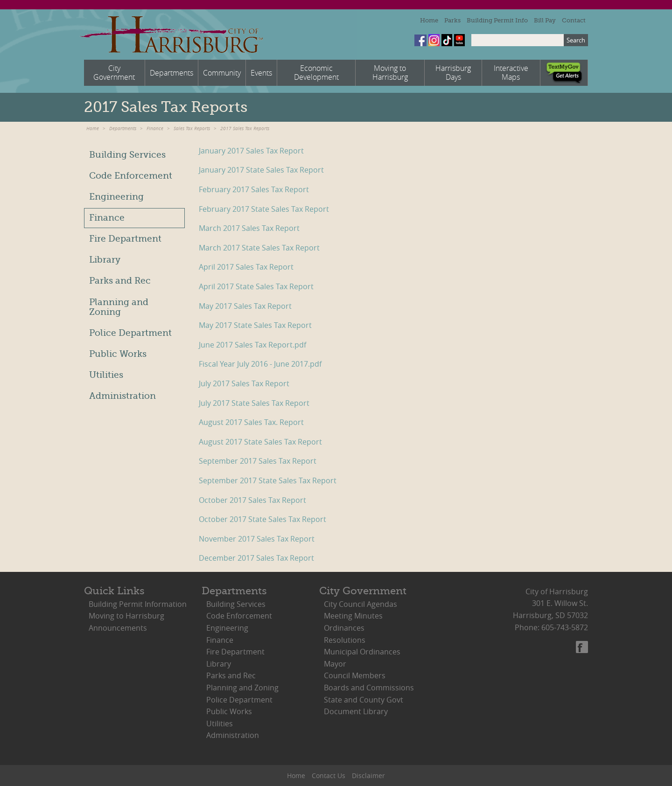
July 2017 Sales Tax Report (244, 383)
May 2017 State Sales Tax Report (255, 325)
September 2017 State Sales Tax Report (268, 480)
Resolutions (345, 640)
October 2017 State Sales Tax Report (262, 519)
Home (429, 20)
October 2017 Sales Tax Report (252, 500)
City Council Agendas (360, 604)
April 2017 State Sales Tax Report (256, 286)
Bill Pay (545, 20)
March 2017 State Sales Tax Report (259, 248)
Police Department (130, 333)
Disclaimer (368, 776)
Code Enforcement (131, 176)
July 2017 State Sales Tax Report (254, 403)
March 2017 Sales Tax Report (249, 228)
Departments (123, 129)
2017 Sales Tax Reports (245, 129)
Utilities (106, 375)
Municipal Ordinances (362, 652)
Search (576, 40)
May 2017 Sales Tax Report (245, 306)
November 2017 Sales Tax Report (257, 539)
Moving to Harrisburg (126, 616)
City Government (363, 591)
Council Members (355, 675)
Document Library (356, 711)
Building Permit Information (138, 604)
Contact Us (329, 776)
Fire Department (125, 239)
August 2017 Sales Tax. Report (251, 422)
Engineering (116, 197)
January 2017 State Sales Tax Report (261, 170)
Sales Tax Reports (192, 129)
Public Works (118, 354)
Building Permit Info (497, 20)
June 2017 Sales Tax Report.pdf (252, 345)
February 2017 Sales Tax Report (254, 189)
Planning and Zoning (119, 307)
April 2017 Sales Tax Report (246, 267)
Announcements (118, 628)
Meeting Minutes (353, 616)
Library (105, 260)
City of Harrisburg (171, 35)
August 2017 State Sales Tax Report (260, 442)
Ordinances (344, 628)
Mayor (335, 664)
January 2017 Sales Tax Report (251, 151)
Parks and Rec (120, 281)
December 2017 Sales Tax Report (256, 558)
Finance (155, 129)
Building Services (127, 155)
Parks (452, 20)
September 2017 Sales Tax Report (258, 461)
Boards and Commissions (369, 688)
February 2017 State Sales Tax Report (264, 209)
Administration (122, 396)
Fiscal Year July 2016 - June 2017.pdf (260, 364)
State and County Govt (364, 700)
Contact (574, 20)
